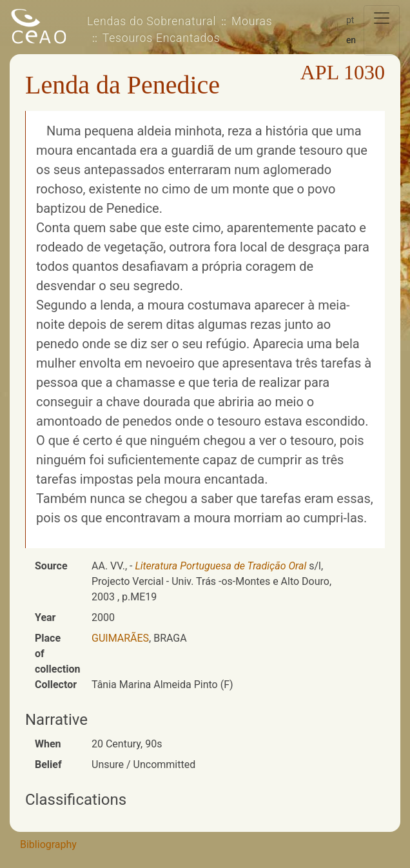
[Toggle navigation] (382, 30)
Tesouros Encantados (161, 38)
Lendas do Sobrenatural (151, 21)
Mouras (252, 21)
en (351, 40)
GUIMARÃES (120, 638)
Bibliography (48, 844)
